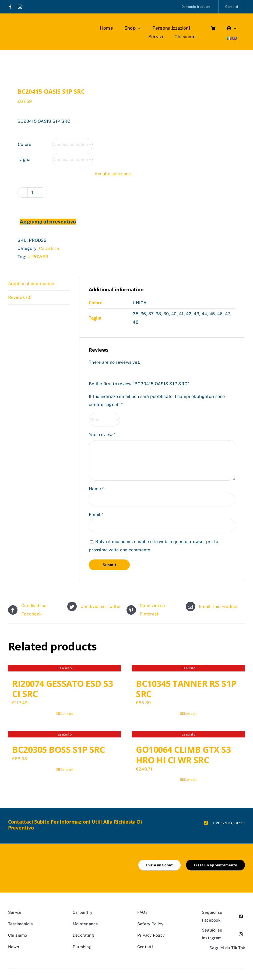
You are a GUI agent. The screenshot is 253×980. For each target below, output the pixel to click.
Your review (102, 435)
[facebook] (10, 7)
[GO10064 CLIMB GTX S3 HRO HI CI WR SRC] (188, 735)
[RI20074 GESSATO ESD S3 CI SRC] (65, 669)
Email (96, 515)
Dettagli (67, 714)
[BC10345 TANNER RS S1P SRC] (188, 669)
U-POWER (38, 257)
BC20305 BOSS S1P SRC (58, 749)
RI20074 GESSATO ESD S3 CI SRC (62, 689)
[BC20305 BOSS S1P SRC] (65, 735)
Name (96, 489)
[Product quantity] (32, 192)
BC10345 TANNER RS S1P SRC (186, 689)
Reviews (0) (20, 297)
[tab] (39, 284)
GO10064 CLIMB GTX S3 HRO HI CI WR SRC (183, 755)
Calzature (49, 248)
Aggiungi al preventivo (48, 222)
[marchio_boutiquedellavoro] (39, 24)
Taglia (24, 160)
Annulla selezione (113, 174)
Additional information (31, 284)
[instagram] (20, 7)
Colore (24, 144)
